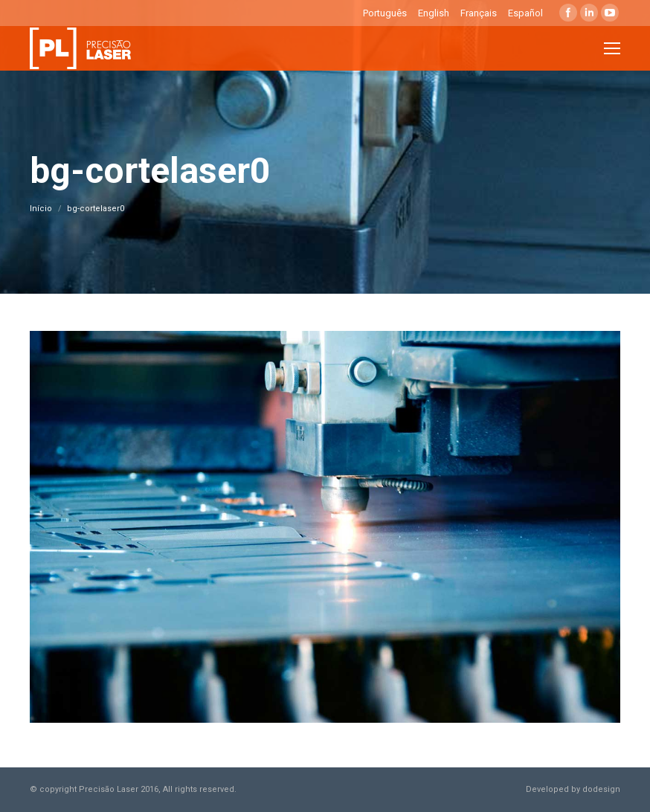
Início (41, 209)
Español (525, 13)
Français (479, 13)
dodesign (601, 789)
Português (385, 13)
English (434, 13)
